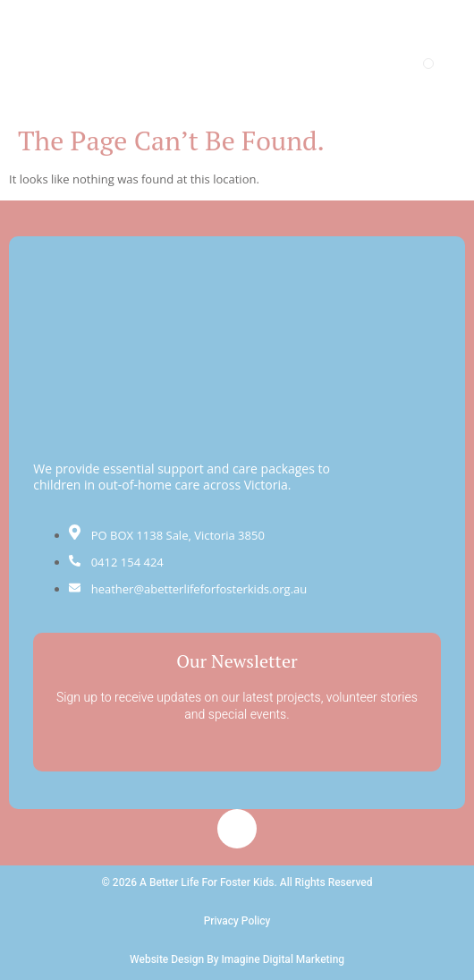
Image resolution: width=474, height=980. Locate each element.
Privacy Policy (237, 921)
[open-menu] (428, 64)
